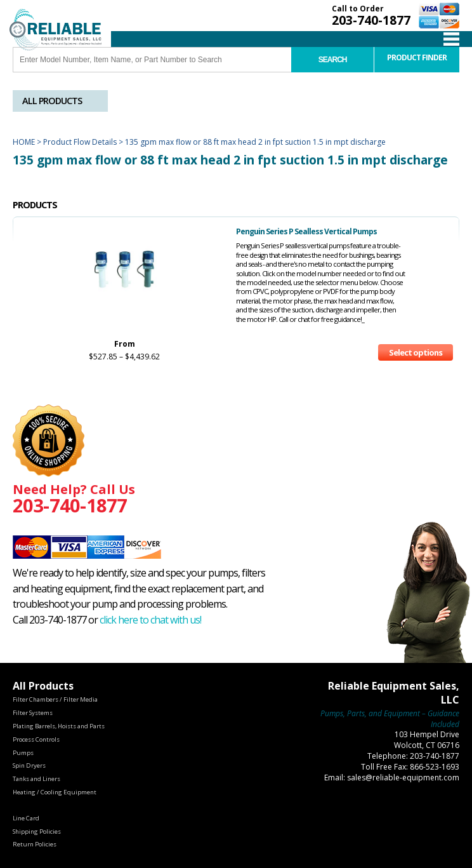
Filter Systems (33, 713)
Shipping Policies (37, 831)
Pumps (23, 753)
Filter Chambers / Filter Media (55, 699)
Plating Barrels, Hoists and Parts (59, 726)
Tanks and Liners (36, 779)
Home (24, 142)
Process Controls (36, 739)
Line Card (26, 818)
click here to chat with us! (150, 620)
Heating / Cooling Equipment (55, 792)
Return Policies (35, 844)
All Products (52, 101)
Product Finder (417, 57)
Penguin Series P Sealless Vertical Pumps (306, 231)
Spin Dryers (29, 765)
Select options (416, 352)
